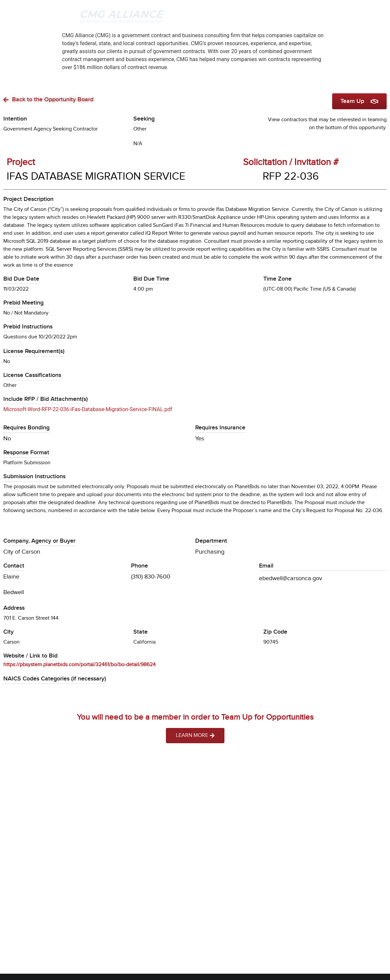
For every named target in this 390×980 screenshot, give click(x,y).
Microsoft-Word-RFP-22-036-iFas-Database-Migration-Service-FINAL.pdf (88, 409)
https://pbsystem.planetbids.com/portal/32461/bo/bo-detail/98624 (79, 665)
